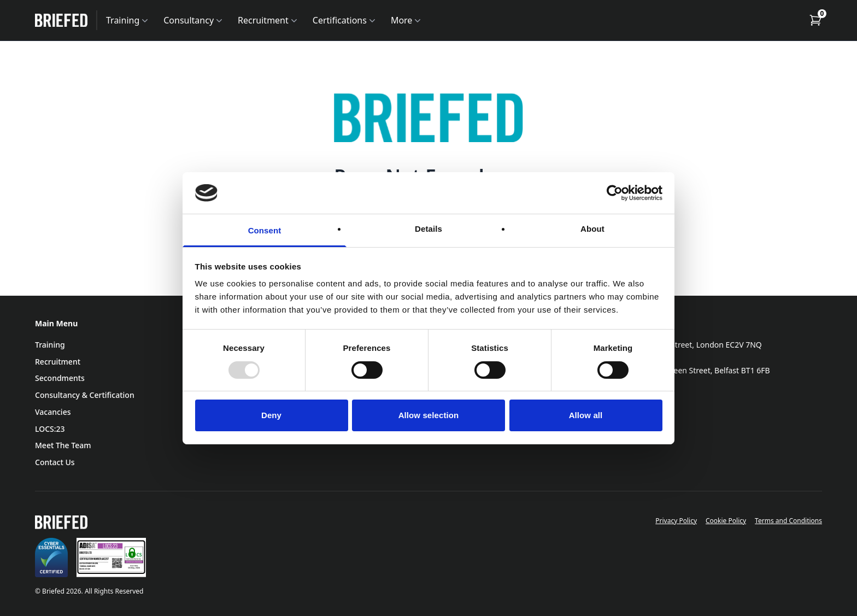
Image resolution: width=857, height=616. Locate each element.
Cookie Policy (726, 521)
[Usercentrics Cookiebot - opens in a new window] (615, 193)
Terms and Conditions (788, 521)
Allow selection (429, 415)
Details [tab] (428, 229)
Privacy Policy (676, 521)
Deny (271, 415)
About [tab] (592, 229)
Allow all (586, 415)
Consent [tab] (265, 230)
